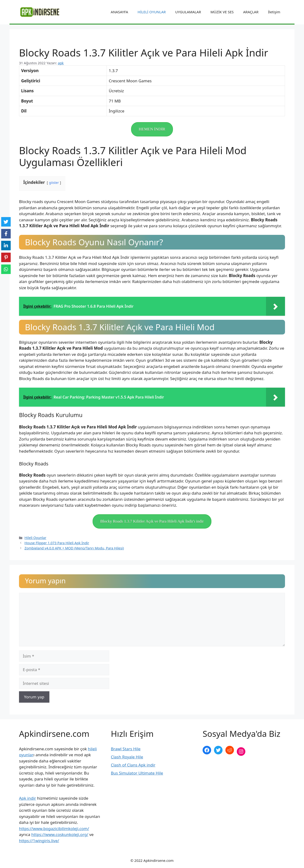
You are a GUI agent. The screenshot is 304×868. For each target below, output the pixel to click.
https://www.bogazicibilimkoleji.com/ (54, 829)
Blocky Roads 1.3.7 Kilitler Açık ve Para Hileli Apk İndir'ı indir (152, 521)
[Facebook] (6, 234)
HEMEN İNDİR (152, 129)
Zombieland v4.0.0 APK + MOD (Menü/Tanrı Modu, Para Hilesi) (74, 548)
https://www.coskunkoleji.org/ (60, 834)
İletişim (274, 12)
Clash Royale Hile (127, 757)
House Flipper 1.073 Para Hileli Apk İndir (57, 543)
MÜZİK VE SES (222, 12)
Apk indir (28, 798)
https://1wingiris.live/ (39, 841)
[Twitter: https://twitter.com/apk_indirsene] (218, 750)
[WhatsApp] (6, 269)
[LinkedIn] (6, 246)
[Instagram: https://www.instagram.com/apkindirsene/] (241, 752)
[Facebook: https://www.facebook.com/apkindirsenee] (207, 750)
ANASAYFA (119, 12)
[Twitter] (6, 222)
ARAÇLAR (251, 12)
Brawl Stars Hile (126, 749)
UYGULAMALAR (188, 12)
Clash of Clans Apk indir (133, 765)
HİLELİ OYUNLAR (152, 12)
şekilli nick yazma (219, 767)
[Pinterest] (6, 257)
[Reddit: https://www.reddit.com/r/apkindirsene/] (230, 750)
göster (54, 183)
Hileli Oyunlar (35, 538)
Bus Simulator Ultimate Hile (137, 773)
